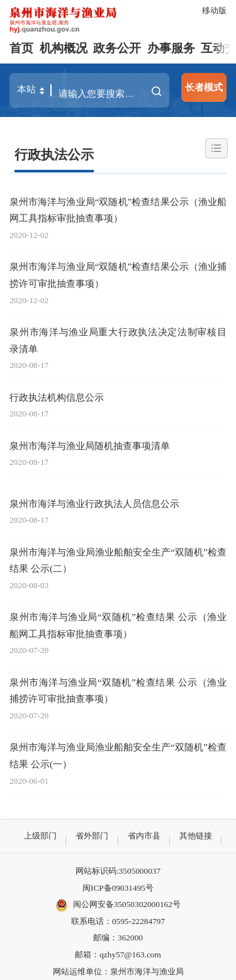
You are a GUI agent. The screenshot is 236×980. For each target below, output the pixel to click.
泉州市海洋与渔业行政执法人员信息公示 (94, 504)
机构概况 (64, 48)
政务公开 (117, 48)
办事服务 (171, 48)
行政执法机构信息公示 (57, 397)
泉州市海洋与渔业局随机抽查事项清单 (90, 446)
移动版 (214, 10)
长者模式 (204, 87)
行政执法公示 (54, 155)
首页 (21, 48)
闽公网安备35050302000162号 (118, 905)
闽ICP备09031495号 (118, 888)
